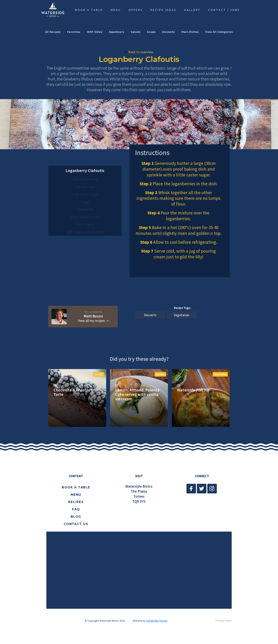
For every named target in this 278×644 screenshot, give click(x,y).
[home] (53, 10)
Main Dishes (190, 32)
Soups (151, 32)
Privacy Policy (224, 620)
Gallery (192, 10)
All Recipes (53, 32)
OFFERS (136, 10)
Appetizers (117, 32)
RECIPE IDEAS (163, 10)
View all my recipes (92, 321)
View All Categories (219, 32)
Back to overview (141, 52)
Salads (136, 32)
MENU (116, 10)
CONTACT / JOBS (224, 10)
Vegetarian (182, 315)
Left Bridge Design (157, 621)
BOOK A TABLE (89, 10)
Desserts (169, 32)
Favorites (74, 32)
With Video (95, 32)
